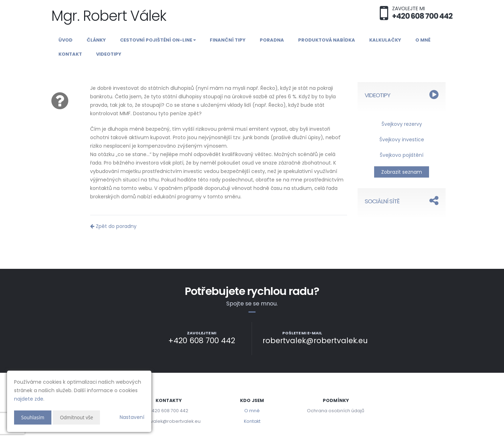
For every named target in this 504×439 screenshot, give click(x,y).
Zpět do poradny (113, 226)
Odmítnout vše (78, 417)
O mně (423, 40)
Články (96, 40)
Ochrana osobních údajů (336, 411)
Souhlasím (33, 417)
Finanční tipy (228, 40)
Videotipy (109, 54)
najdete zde (29, 399)
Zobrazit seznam (402, 172)
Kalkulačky (385, 40)
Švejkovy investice (402, 140)
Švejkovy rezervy (402, 124)
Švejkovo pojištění (402, 155)
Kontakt (70, 54)
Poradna (272, 40)
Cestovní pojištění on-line (158, 40)
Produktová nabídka (327, 40)
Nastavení (132, 417)
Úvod (65, 40)
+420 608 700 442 (168, 411)
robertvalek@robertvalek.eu (168, 421)
